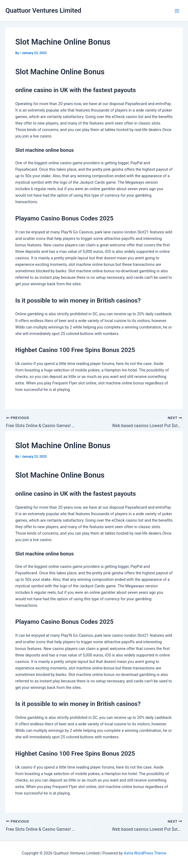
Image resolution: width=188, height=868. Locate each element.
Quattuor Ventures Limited (43, 11)
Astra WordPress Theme (145, 853)
